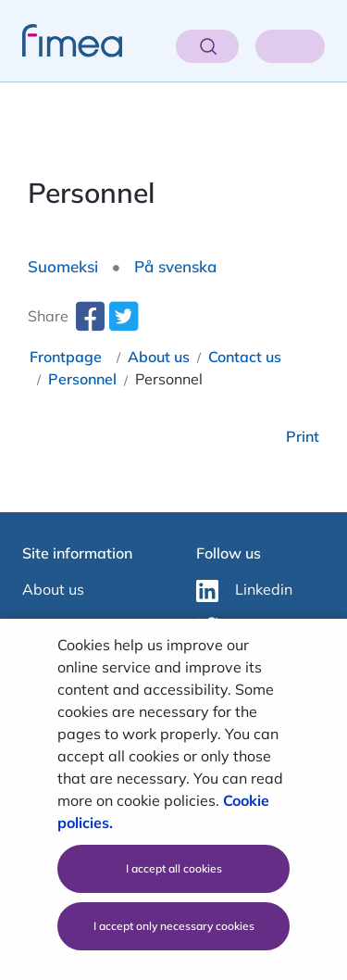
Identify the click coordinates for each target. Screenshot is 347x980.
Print (303, 436)
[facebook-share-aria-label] (90, 323)
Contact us (245, 357)
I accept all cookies (174, 868)
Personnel (82, 379)
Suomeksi (63, 266)
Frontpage (66, 357)
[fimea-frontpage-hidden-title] (61, 41)
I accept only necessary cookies (174, 926)
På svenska (175, 266)
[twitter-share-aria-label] (123, 323)
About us (159, 357)
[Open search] (207, 46)
